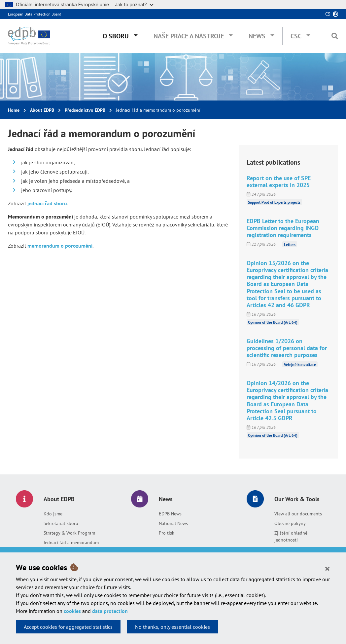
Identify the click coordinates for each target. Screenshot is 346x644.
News (257, 36)
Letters (290, 244)
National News (173, 523)
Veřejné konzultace (300, 364)
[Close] (327, 568)
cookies (72, 611)
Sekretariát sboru (61, 523)
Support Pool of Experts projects (274, 202)
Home (14, 110)
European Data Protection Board (35, 14)
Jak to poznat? (134, 4)
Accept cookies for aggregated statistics (68, 627)
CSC (296, 36)
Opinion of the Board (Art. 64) (273, 322)
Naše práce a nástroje (189, 36)
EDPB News (170, 514)
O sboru (116, 36)
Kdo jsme (53, 514)
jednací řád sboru (47, 203)
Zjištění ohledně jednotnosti (291, 536)
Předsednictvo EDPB (85, 110)
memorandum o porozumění (60, 246)
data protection (110, 611)
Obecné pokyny (290, 523)
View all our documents (298, 514)
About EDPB (42, 110)
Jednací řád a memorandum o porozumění (71, 546)
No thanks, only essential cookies (173, 627)
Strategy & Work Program (69, 533)
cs (328, 14)
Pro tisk (167, 533)
